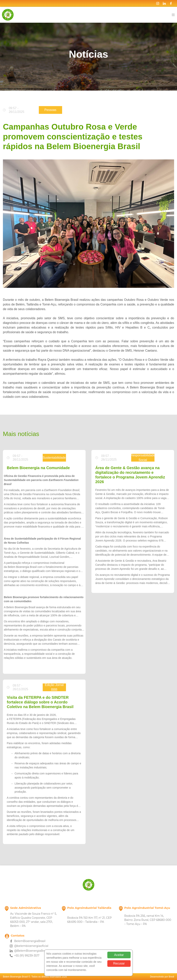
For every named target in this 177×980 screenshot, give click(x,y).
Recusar (119, 963)
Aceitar (119, 955)
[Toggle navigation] (173, 15)
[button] (4, 664)
